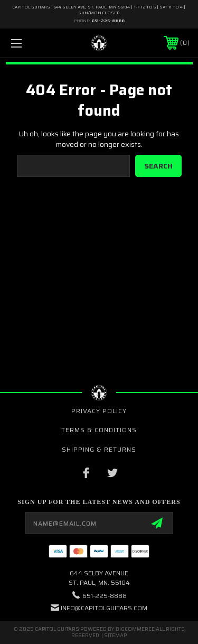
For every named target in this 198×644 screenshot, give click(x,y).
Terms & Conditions (99, 430)
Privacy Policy (99, 411)
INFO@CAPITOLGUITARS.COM (104, 608)
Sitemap (115, 635)
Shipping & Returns (99, 449)
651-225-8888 (108, 21)
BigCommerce (135, 629)
